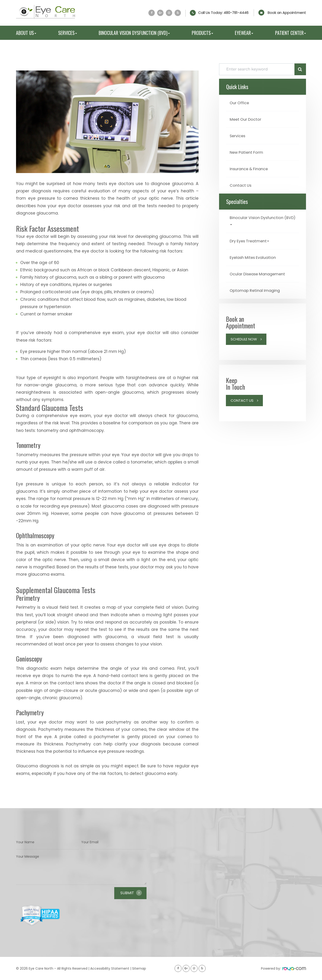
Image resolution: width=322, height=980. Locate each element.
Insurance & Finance (251, 168)
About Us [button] (26, 33)
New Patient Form (248, 151)
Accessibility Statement (110, 968)
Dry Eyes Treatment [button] (251, 239)
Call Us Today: (223, 13)
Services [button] (68, 33)
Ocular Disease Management (260, 271)
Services (238, 135)
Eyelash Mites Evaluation (255, 255)
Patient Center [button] (291, 33)
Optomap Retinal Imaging (257, 288)
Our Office (240, 103)
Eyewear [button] (244, 33)
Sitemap (139, 968)
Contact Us (242, 184)
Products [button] (202, 33)
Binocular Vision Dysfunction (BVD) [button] (134, 33)
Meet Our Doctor (247, 119)
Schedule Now (244, 336)
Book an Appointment (287, 13)
